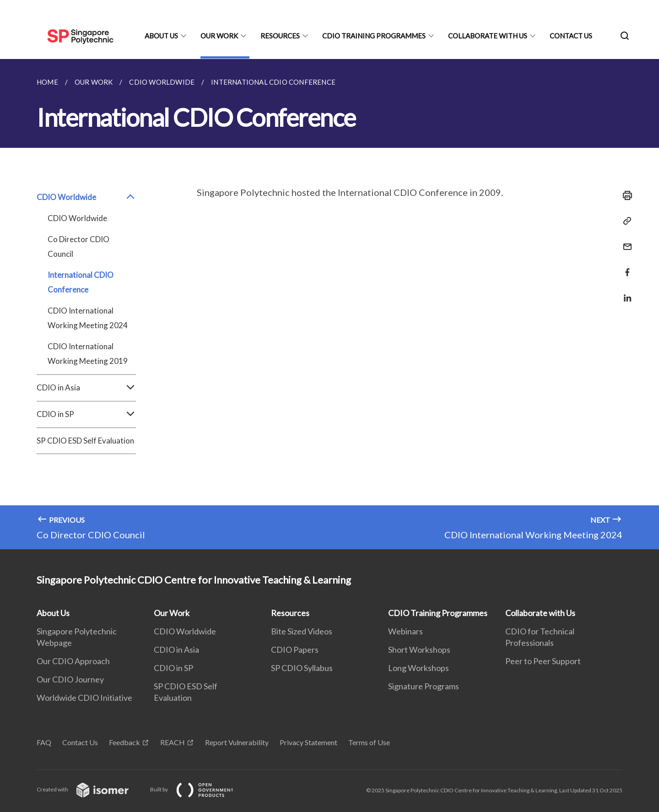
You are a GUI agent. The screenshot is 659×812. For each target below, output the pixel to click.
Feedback (124, 742)
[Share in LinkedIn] (625, 292)
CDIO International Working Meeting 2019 (88, 354)
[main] (329, 304)
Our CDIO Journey (70, 679)
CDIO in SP (86, 414)
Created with (90, 789)
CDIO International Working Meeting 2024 (88, 318)
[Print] (625, 195)
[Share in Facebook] (625, 267)
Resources (280, 36)
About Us (161, 36)
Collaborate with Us (488, 36)
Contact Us (571, 36)
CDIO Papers (295, 650)
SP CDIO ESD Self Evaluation (85, 441)
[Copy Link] (625, 221)
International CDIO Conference (81, 282)
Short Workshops (419, 650)
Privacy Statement (308, 742)
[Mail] (625, 241)
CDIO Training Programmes (374, 36)
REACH (173, 742)
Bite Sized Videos (302, 631)
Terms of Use (369, 742)
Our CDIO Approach (73, 661)
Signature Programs (424, 686)
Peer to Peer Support (543, 661)
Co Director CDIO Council (78, 246)
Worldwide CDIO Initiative (84, 698)
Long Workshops (419, 668)
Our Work (219, 36)
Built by (199, 789)
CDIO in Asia (86, 388)
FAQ (44, 742)
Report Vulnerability (237, 742)
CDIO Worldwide (86, 197)
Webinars (405, 631)
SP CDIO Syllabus (302, 668)
